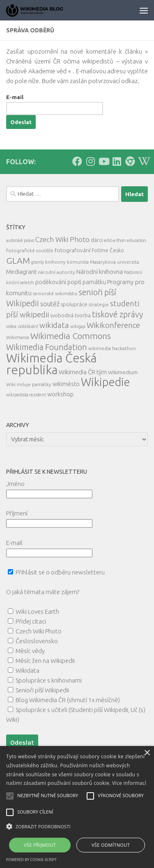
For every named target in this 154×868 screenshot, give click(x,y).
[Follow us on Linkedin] (117, 161)
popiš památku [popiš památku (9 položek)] (87, 282)
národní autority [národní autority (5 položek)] (56, 272)
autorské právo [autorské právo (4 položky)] (20, 240)
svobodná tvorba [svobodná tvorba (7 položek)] (70, 315)
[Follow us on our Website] (130, 161)
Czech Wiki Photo (39, 631)
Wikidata (28, 670)
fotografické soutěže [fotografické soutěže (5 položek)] (30, 250)
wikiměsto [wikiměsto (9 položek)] (66, 384)
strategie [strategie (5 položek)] (99, 304)
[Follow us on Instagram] (90, 161)
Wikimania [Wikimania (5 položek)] (18, 337)
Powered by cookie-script (31, 860)
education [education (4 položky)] (137, 240)
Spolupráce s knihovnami (49, 680)
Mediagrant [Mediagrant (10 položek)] (21, 272)
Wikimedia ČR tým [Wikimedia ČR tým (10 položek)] (83, 372)
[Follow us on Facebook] (77, 161)
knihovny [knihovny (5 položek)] (55, 262)
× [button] (147, 753)
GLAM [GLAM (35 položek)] (18, 260)
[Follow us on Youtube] (103, 161)
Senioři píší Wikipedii (42, 690)
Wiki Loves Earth (37, 611)
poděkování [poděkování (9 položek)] (51, 282)
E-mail (15, 97)
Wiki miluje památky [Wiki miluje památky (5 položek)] (29, 384)
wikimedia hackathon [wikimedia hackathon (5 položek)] (112, 348)
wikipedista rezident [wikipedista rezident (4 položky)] (26, 395)
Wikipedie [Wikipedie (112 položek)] (106, 382)
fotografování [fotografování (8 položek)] (72, 250)
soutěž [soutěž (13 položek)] (50, 304)
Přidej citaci (31, 621)
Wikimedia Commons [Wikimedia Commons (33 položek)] (71, 336)
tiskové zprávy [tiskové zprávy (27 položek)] (117, 314)
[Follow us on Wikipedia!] (143, 161)
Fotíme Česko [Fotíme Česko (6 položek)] (108, 250)
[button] (77, 827)
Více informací (129, 783)
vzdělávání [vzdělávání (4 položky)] (28, 326)
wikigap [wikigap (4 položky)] (78, 326)
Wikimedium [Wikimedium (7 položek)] (123, 372)
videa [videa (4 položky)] (11, 326)
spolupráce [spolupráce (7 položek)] (74, 304)
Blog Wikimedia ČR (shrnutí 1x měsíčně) (68, 700)
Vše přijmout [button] (40, 845)
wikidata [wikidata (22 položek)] (54, 325)
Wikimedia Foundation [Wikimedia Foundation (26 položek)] (47, 347)
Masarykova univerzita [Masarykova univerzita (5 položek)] (115, 262)
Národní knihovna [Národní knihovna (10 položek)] (100, 272)
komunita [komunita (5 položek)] (78, 262)
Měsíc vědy (30, 651)
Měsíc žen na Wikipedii (45, 661)
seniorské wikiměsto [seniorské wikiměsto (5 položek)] (55, 293)
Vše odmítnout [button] (111, 845)
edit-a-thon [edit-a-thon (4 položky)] (115, 240)
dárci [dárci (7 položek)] (97, 240)
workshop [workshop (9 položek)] (60, 394)
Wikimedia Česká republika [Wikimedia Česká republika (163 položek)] (51, 364)
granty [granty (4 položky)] (38, 262)
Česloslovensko (37, 641)
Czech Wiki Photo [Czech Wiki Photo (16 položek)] (62, 239)
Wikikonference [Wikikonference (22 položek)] (113, 325)
